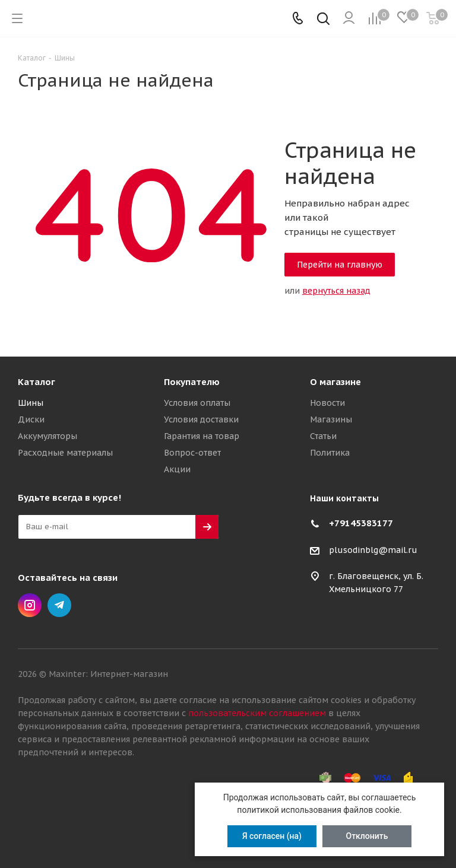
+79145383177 (361, 523)
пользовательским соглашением (257, 713)
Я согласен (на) (272, 836)
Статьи (323, 436)
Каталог (37, 382)
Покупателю (192, 382)
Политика (330, 453)
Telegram (59, 605)
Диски (31, 419)
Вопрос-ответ (192, 453)
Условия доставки (201, 419)
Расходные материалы (65, 453)
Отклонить (367, 836)
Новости (327, 403)
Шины (31, 403)
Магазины (331, 419)
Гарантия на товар (202, 436)
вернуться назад (336, 291)
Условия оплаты (197, 403)
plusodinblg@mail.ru (373, 550)
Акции (177, 469)
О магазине (335, 382)
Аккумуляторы (47, 436)
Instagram (30, 605)
